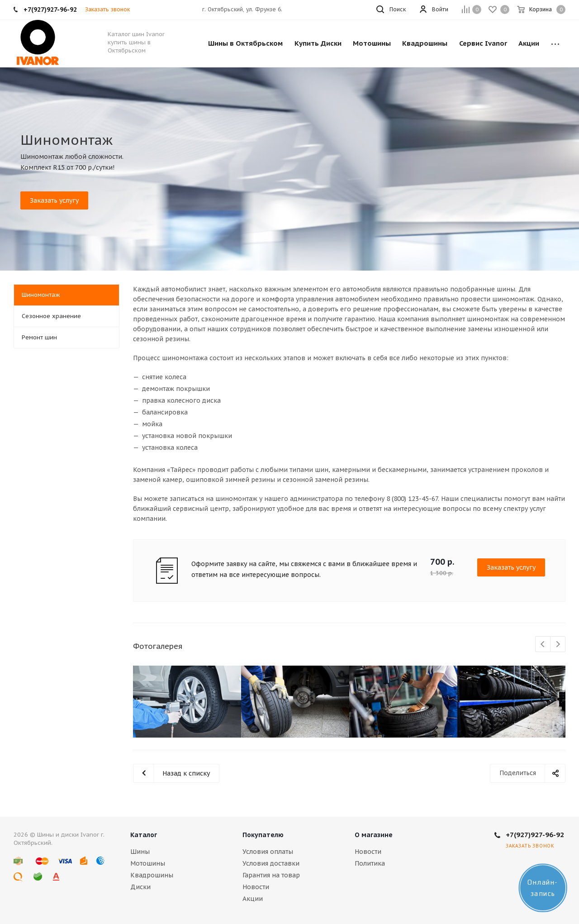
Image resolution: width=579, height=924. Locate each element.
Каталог (144, 835)
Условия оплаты (268, 852)
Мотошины (148, 863)
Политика (370, 863)
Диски (140, 887)
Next (558, 645)
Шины (140, 852)
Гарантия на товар (271, 875)
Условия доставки (271, 863)
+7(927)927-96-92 (535, 835)
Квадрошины (152, 875)
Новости (256, 887)
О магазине (374, 835)
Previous (543, 645)
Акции (253, 899)
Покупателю (263, 835)
